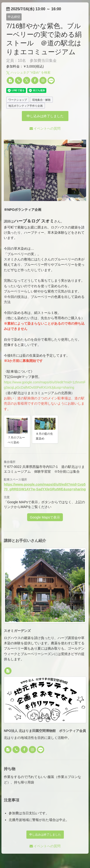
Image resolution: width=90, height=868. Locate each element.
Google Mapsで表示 (45, 517)
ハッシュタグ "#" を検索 (28, 72)
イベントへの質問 (45, 128)
